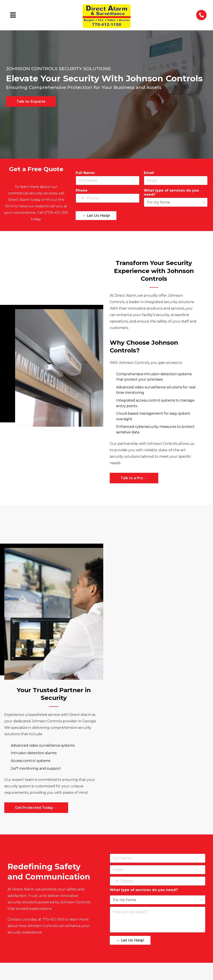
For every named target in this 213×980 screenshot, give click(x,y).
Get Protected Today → (36, 808)
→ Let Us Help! (96, 216)
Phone (83, 190)
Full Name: (87, 173)
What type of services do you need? (171, 192)
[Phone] (108, 198)
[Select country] (80, 198)
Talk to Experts (31, 101)
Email (150, 173)
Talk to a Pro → (134, 478)
